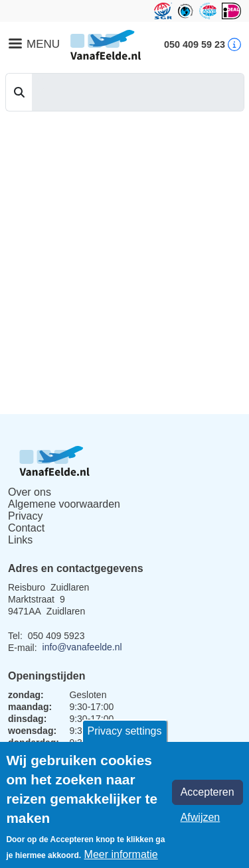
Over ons (30, 492)
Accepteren (207, 792)
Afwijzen (201, 817)
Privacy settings (124, 731)
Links (20, 540)
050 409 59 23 (195, 44)
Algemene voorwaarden (64, 504)
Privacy (25, 516)
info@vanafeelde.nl (82, 647)
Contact (26, 528)
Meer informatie (121, 854)
